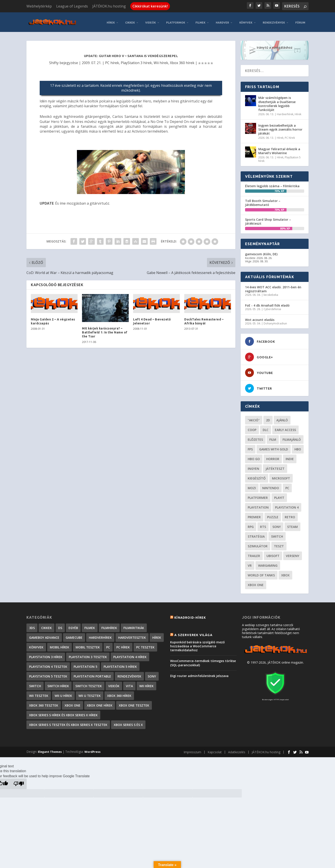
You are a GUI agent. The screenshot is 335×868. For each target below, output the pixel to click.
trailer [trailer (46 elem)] (254, 554)
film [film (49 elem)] (273, 438)
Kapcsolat (215, 750)
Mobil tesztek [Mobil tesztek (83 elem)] (88, 645)
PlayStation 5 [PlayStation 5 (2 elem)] (85, 665)
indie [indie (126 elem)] (290, 457)
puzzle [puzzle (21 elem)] (273, 515)
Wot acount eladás (260, 317)
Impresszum (192, 750)
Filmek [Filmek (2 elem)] (90, 626)
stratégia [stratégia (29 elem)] (256, 534)
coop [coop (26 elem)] (252, 428)
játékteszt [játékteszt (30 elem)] (275, 467)
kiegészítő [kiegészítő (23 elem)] (257, 476)
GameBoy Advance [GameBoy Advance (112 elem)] (44, 636)
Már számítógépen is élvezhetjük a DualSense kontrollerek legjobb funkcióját (277, 102)
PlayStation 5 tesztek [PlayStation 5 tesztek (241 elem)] (48, 674)
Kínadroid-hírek (190, 616)
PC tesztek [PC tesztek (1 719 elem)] (145, 645)
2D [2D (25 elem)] (268, 418)
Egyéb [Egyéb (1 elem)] (73, 626)
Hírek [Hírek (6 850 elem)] (157, 636)
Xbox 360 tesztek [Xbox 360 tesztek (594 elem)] (44, 703)
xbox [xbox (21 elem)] (285, 573)
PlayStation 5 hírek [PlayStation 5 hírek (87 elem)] (120, 665)
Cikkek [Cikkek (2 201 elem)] (47, 626)
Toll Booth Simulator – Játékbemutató (263, 201)
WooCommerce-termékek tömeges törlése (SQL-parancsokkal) (203, 661)
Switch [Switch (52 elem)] (277, 534)
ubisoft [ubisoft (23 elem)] (273, 554)
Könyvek (246, 21)
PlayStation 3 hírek (136, 61)
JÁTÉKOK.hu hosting (109, 6)
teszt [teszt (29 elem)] (279, 544)
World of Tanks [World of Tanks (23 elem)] (261, 573)
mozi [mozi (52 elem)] (252, 486)
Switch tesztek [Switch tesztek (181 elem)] (89, 684)
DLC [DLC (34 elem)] (266, 428)
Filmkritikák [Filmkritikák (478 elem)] (134, 626)
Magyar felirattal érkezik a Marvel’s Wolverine (279, 149)
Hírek (111, 21)
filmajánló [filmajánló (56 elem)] (292, 438)
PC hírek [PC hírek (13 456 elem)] (123, 645)
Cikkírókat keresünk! (150, 6)
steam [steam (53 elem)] (292, 525)
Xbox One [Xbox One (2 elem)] (73, 703)
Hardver (222, 21)
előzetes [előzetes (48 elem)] (255, 438)
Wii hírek (161, 61)
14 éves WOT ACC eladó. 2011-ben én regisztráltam (273, 287)
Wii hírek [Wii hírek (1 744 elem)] (146, 684)
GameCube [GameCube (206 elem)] (74, 636)
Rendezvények (274, 21)
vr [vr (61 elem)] (250, 564)
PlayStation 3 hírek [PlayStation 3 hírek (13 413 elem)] (46, 655)
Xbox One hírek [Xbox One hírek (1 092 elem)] (100, 703)
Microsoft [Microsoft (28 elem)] (281, 476)
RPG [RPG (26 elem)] (251, 525)
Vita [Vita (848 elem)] (129, 684)
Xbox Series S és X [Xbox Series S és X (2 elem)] (128, 723)
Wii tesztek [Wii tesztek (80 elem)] (39, 694)
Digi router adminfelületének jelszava (199, 674)
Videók (151, 21)
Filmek (200, 21)
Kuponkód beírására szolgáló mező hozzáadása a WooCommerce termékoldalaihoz (197, 644)
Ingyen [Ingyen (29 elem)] (253, 467)
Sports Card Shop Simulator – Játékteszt (268, 219)
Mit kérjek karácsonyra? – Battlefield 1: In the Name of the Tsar (105, 330)
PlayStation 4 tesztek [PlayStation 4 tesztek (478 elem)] (48, 665)
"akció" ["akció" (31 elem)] (254, 418)
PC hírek (112, 61)
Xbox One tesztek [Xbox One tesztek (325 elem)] (134, 703)
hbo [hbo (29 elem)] (298, 447)
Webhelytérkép (39, 6)
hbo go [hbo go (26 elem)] (254, 457)
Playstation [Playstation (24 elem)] (258, 505)
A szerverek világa (193, 633)
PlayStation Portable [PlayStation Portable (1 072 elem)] (92, 674)
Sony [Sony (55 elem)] (277, 525)
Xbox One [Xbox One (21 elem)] (256, 583)
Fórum (300, 21)
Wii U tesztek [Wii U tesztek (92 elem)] (90, 694)
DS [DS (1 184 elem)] (60, 626)
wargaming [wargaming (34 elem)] (268, 564)
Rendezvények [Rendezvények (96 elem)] (129, 674)
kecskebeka (271, 293)
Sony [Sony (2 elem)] (152, 674)
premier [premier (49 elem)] (254, 515)
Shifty (54, 61)
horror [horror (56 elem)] (273, 457)
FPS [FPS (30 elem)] (250, 447)
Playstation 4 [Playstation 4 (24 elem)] (287, 505)
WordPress (92, 750)
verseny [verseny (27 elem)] (293, 554)
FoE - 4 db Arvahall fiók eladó (267, 303)
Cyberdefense (272, 307)
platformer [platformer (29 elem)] (258, 496)
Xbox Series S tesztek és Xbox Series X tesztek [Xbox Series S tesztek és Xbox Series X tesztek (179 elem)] (68, 723)
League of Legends (72, 6)
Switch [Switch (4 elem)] (35, 684)
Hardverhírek (285, 112)
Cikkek (130, 21)
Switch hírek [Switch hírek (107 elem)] (58, 684)
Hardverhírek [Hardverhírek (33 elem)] (100, 636)
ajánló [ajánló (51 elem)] (282, 418)
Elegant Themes (50, 750)
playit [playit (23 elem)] (279, 496)
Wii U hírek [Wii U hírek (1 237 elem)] (63, 694)
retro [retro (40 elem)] (290, 515)
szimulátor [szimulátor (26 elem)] (258, 544)
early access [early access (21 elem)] (285, 428)
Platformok (176, 21)
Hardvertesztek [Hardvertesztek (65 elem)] (132, 636)
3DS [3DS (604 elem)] (32, 626)
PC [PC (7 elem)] (108, 645)
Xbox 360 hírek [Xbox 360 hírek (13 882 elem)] (119, 694)
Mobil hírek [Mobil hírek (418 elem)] (60, 645)
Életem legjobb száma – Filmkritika (272, 184)
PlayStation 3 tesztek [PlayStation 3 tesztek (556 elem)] (88, 655)
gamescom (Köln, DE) (261, 252)
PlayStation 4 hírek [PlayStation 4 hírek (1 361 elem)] (130, 655)
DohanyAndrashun (275, 321)
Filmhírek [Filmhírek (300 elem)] (109, 626)
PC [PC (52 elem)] (287, 486)
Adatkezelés (237, 750)
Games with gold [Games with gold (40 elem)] (274, 447)
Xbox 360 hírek (182, 61)
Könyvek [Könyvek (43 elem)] (36, 645)
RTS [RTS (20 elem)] (263, 525)
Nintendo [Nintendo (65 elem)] (271, 486)
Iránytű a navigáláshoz (275, 45)
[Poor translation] (19, 782)
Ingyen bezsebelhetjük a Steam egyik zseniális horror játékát (280, 127)
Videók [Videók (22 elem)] (114, 684)
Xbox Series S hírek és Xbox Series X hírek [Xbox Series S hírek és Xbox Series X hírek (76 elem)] (63, 713)
